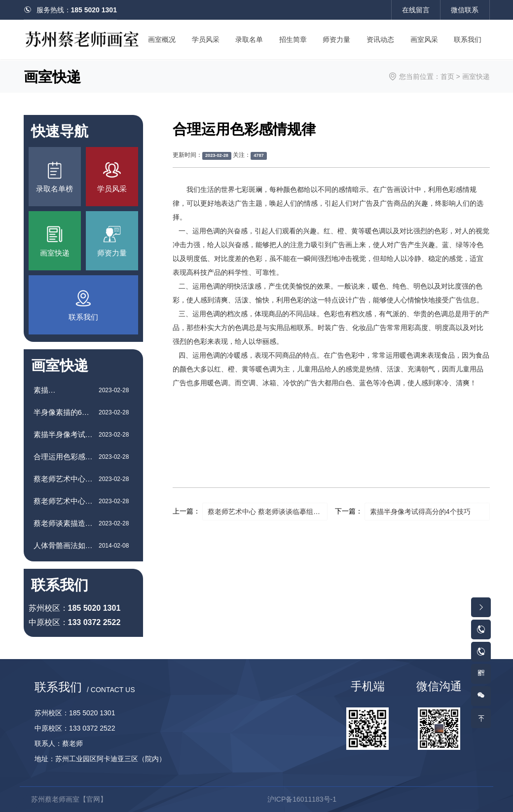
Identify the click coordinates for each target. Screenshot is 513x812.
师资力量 (336, 39)
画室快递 (476, 76)
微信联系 (465, 10)
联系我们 (468, 39)
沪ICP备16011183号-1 (302, 799)
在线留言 (416, 10)
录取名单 (249, 39)
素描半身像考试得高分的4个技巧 (420, 512)
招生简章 (293, 39)
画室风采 (424, 39)
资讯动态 (380, 39)
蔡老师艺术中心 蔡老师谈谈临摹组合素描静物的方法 (268, 512)
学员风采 (206, 39)
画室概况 (162, 39)
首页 (447, 76)
